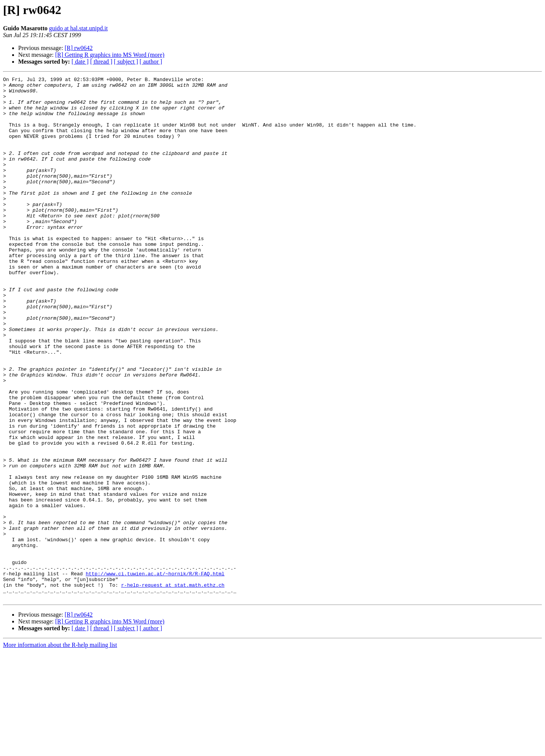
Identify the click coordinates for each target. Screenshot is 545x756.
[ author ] (151, 62)
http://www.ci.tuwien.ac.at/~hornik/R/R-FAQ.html (155, 673)
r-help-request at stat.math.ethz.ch (173, 687)
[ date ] (80, 62)
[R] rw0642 (79, 48)
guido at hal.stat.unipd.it (78, 28)
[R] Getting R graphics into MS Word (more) (110, 55)
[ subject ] (126, 62)
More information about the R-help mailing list (60, 749)
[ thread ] (101, 62)
